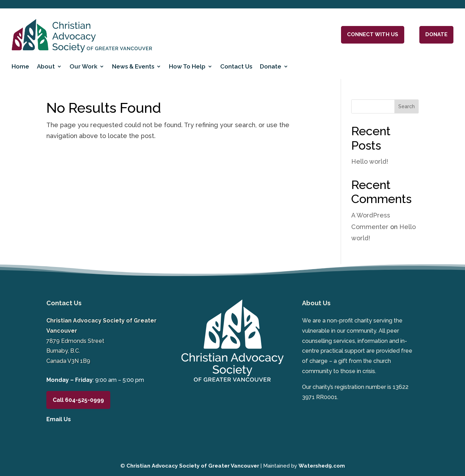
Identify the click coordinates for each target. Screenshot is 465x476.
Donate (271, 66)
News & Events (133, 66)
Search (407, 106)
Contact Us (236, 66)
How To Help (187, 66)
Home (20, 66)
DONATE (436, 34)
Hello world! (370, 161)
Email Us (59, 419)
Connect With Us (373, 34)
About (46, 66)
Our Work (83, 66)
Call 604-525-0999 (78, 400)
